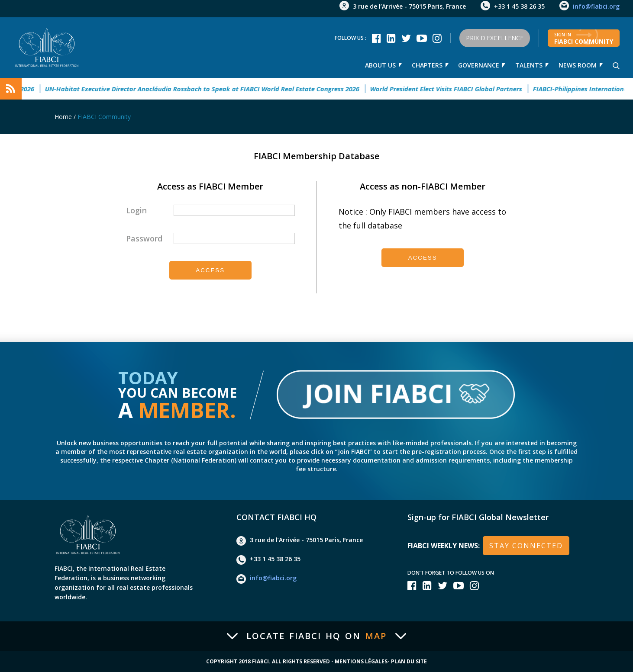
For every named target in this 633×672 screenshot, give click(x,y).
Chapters (427, 65)
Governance (479, 65)
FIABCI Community (104, 117)
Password (144, 238)
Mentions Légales (361, 662)
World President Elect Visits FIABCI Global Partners (457, 89)
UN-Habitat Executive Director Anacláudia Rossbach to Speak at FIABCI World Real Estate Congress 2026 (213, 89)
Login (136, 210)
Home (63, 117)
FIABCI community (584, 39)
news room (578, 65)
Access (210, 270)
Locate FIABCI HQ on (316, 636)
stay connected (526, 546)
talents (529, 65)
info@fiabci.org (596, 6)
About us (380, 65)
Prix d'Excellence (495, 38)
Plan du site (409, 662)
